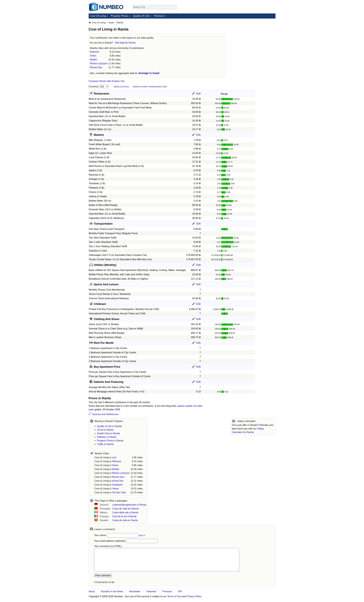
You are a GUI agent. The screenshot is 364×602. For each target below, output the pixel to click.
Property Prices (119, 16)
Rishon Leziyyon (99, 63)
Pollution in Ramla (107, 437)
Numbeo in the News (112, 591)
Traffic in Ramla (105, 444)
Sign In (142, 535)
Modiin (94, 60)
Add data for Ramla (125, 43)
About (92, 591)
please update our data (190, 406)
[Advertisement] (253, 40)
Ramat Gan (96, 67)
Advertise (151, 591)
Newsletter (135, 591)
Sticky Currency (121, 87)
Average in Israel (149, 73)
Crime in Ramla (105, 430)
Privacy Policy (194, 596)
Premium (159, 16)
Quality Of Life (141, 16)
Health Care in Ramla (108, 433)
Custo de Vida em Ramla (126, 509)
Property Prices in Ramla (110, 441)
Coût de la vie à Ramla (124, 516)
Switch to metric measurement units (150, 87)
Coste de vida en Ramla (125, 520)
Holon (93, 56)
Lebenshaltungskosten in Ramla (129, 505)
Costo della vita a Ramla (125, 513)
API (180, 591)
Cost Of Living (98, 16)
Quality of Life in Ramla (109, 426)
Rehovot (94, 52)
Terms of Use (174, 596)
